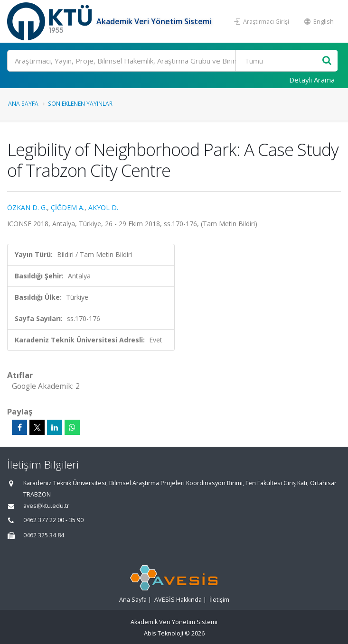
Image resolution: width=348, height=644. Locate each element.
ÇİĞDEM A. (68, 207)
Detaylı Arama (312, 80)
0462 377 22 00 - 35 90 (53, 520)
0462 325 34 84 (44, 535)
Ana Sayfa (23, 103)
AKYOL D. (103, 207)
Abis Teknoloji (164, 633)
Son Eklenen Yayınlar (80, 103)
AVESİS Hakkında (178, 600)
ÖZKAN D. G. (27, 207)
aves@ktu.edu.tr (46, 506)
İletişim (219, 600)
